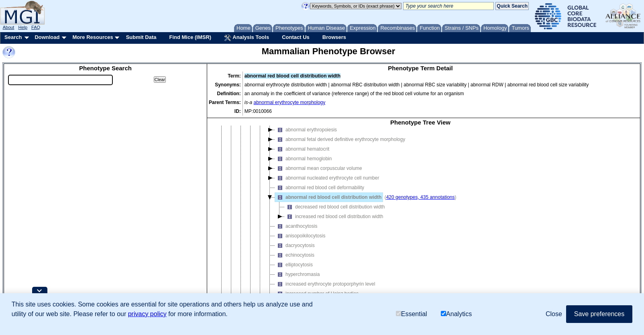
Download (47, 37)
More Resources (93, 37)
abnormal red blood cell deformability (320, 193)
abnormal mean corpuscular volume (319, 174)
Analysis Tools (247, 38)
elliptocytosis (294, 270)
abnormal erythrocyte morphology (290, 102)
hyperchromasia (297, 280)
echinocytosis (295, 261)
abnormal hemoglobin (303, 164)
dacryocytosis (295, 251)
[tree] (420, 221)
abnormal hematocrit (302, 155)
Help (23, 27)
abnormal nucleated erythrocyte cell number (327, 184)
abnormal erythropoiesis (306, 135)
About (9, 27)
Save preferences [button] (599, 314)
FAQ (36, 27)
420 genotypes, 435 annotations (421, 203)
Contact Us (296, 37)
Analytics (456, 314)
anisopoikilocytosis (300, 241)
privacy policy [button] (147, 314)
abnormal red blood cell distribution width (328, 203)
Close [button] (554, 314)
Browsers (334, 37)
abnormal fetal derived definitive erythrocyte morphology (340, 145)
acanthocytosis (296, 232)
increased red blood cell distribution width (334, 222)
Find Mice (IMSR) (190, 37)
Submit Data (141, 37)
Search (13, 37)
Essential (412, 314)
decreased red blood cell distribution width (335, 212)
